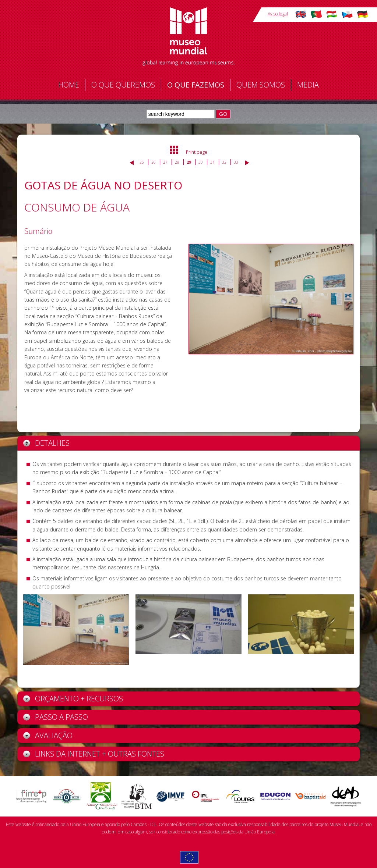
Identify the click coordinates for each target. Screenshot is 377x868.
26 (154, 162)
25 (142, 162)
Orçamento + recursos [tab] (73, 699)
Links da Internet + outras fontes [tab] (94, 754)
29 (189, 162)
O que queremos (123, 85)
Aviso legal (278, 14)
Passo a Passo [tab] (56, 717)
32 (224, 162)
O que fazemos (196, 85)
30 (201, 162)
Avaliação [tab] (48, 735)
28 (177, 162)
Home (69, 85)
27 (165, 162)
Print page (197, 152)
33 (236, 162)
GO (223, 114)
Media (308, 85)
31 (212, 162)
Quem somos (261, 85)
